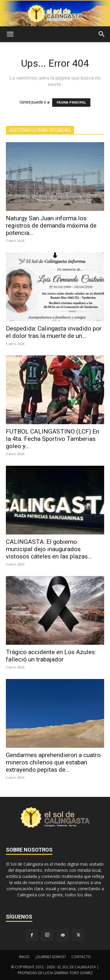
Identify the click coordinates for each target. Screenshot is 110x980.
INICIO (24, 957)
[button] (10, 34)
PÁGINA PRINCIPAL (71, 103)
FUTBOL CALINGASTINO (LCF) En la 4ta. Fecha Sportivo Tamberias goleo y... (53, 439)
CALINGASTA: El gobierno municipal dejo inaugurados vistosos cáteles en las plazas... (49, 549)
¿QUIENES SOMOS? (50, 957)
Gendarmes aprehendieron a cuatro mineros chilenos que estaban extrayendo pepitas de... (53, 762)
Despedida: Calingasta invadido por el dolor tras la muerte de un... (54, 332)
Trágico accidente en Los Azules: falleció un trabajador (51, 656)
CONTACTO (81, 957)
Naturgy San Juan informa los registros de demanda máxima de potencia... (51, 226)
